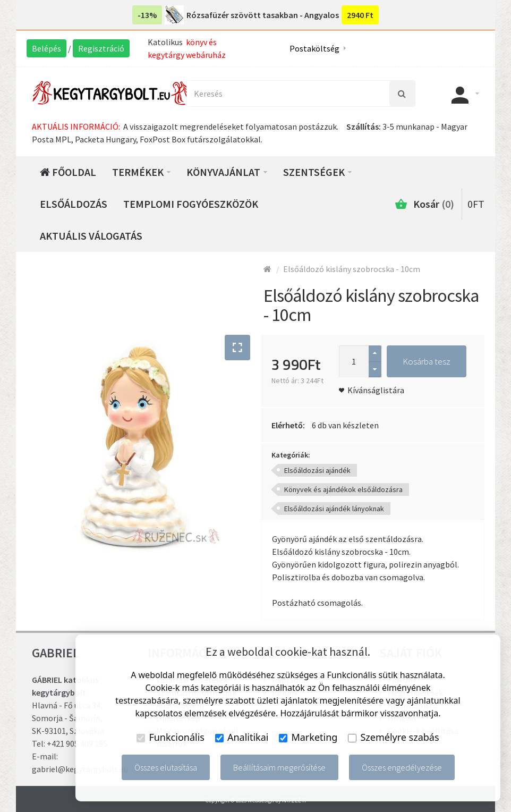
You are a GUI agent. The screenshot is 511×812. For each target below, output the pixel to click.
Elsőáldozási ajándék (317, 470)
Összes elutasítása (166, 767)
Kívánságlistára (376, 390)
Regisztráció (101, 48)
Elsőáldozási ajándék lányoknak (334, 509)
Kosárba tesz (427, 361)
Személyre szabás (393, 737)
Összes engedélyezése (402, 767)
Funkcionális (171, 737)
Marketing (308, 737)
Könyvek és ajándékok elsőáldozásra (343, 489)
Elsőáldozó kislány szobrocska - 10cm (352, 269)
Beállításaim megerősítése (279, 767)
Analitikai (242, 737)
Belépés (46, 48)
